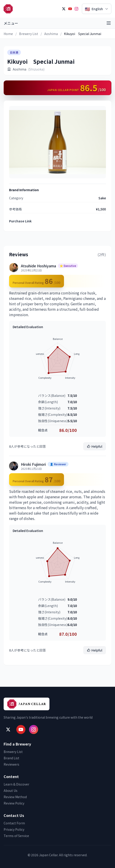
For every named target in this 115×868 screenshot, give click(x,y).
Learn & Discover (16, 784)
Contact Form (14, 823)
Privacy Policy (14, 829)
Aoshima (51, 34)
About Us (11, 790)
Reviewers (11, 764)
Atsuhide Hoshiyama (38, 266)
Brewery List (29, 34)
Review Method (15, 797)
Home (8, 34)
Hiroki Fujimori (33, 464)
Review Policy (14, 803)
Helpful (95, 446)
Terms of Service (16, 836)
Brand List (11, 758)
